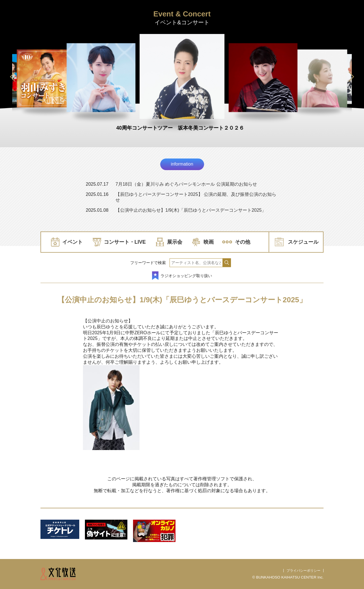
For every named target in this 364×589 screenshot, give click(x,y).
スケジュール (303, 242)
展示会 (175, 242)
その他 (243, 242)
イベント (72, 242)
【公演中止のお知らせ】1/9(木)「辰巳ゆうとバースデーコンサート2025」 (191, 210)
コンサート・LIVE (125, 242)
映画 (209, 242)
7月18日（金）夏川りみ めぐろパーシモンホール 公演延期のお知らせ (186, 184)
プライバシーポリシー (303, 571)
